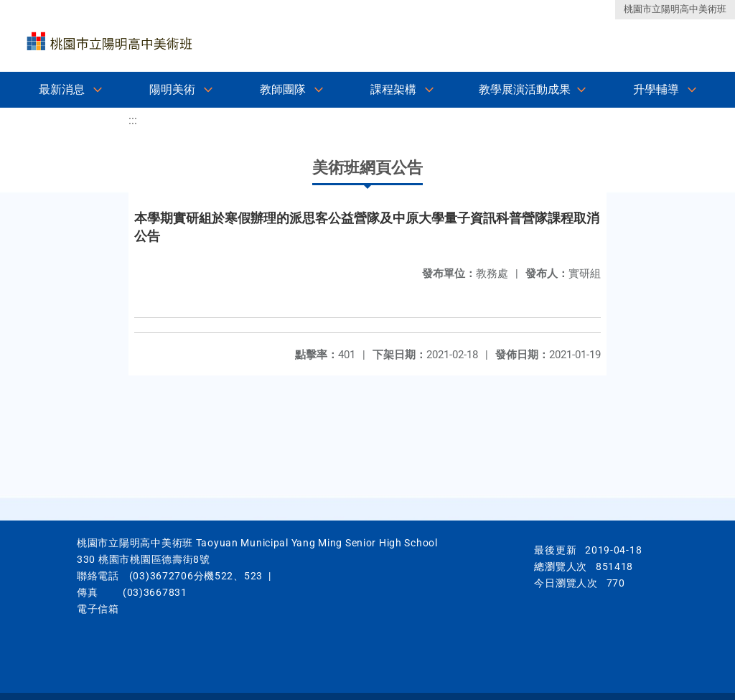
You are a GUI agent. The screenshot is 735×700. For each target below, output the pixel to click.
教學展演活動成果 (525, 89)
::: (133, 120)
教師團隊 (283, 89)
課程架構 (393, 89)
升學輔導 (656, 89)
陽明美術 (172, 89)
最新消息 (62, 89)
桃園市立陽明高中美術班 (675, 9)
